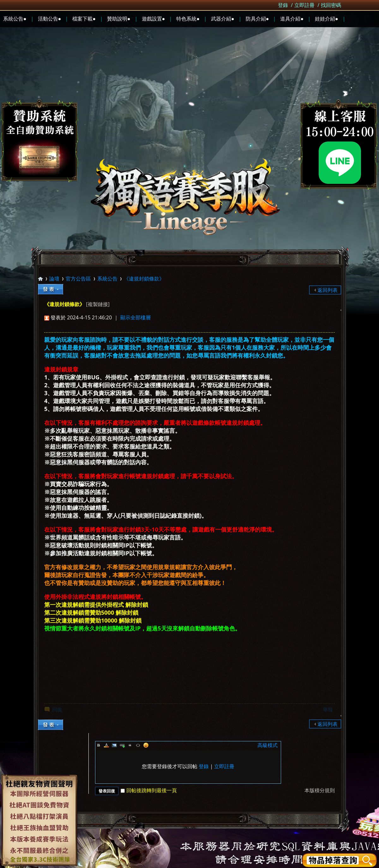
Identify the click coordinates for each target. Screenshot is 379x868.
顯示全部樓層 (135, 317)
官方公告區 (78, 279)
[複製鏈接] (98, 304)
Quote (130, 745)
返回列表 (328, 290)
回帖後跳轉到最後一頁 (149, 790)
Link (122, 745)
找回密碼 (331, 5)
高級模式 (268, 745)
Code (138, 745)
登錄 (283, 5)
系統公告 (107, 279)
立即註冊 (304, 5)
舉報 (328, 709)
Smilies (146, 745)
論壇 (54, 279)
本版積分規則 (320, 790)
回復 (57, 709)
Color (106, 745)
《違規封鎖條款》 (144, 279)
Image (114, 745)
